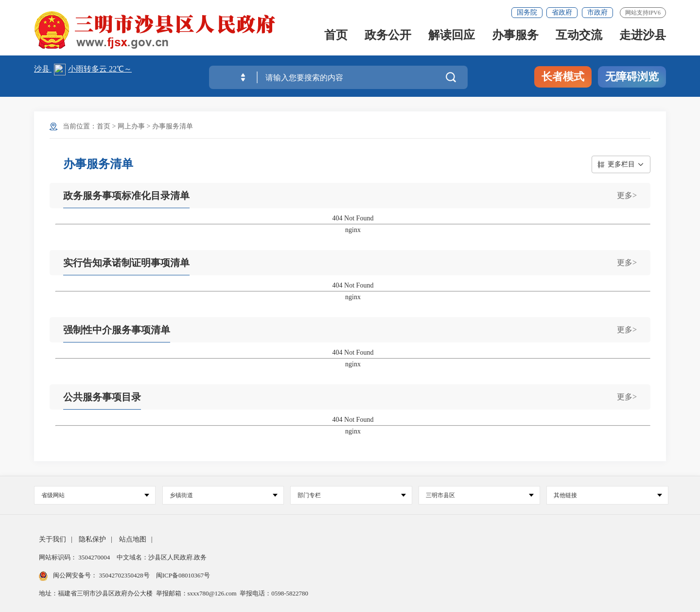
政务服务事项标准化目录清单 (126, 196)
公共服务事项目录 (102, 397)
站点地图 (133, 539)
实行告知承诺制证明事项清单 (126, 263)
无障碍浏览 (632, 77)
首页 (336, 36)
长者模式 (563, 77)
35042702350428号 (124, 575)
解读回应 (452, 36)
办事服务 (515, 36)
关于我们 (52, 539)
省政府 (562, 12)
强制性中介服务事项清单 (117, 330)
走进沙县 (643, 36)
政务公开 (388, 36)
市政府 (597, 12)
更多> (627, 195)
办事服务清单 (173, 126)
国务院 (527, 12)
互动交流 (579, 36)
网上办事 (131, 126)
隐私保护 (92, 539)
